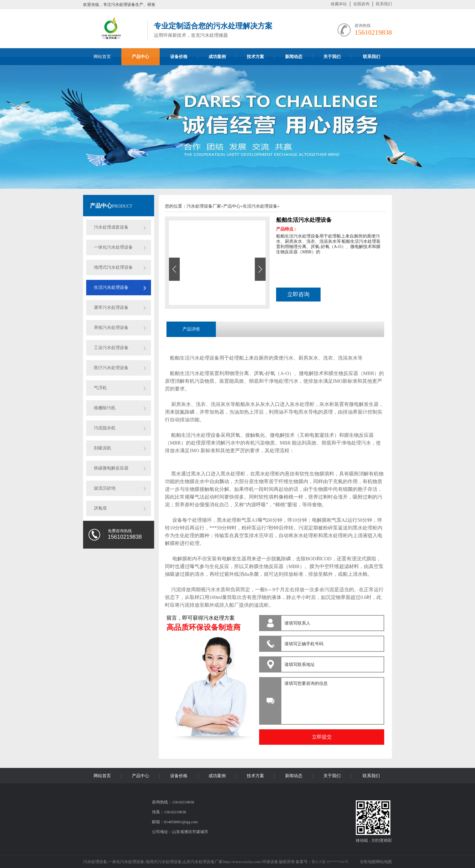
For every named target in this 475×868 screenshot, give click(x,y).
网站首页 (102, 57)
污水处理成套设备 (111, 227)
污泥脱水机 (105, 428)
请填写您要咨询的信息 (332, 699)
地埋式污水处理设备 (113, 267)
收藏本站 (339, 4)
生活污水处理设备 (111, 287)
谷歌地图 (368, 862)
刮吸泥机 (103, 448)
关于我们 (332, 776)
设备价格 (179, 776)
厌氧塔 (100, 508)
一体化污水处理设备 (113, 247)
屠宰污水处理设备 (111, 308)
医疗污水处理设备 (111, 368)
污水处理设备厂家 (204, 206)
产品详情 (191, 329)
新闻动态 (294, 776)
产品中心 (101, 206)
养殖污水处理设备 (111, 328)
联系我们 (384, 4)
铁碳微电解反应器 (111, 468)
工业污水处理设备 (111, 348)
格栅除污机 (105, 408)
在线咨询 (361, 4)
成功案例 (217, 776)
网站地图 (384, 862)
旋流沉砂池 (105, 488)
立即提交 (322, 737)
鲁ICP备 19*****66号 (330, 862)
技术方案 (255, 776)
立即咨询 (298, 294)
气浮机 (100, 388)
